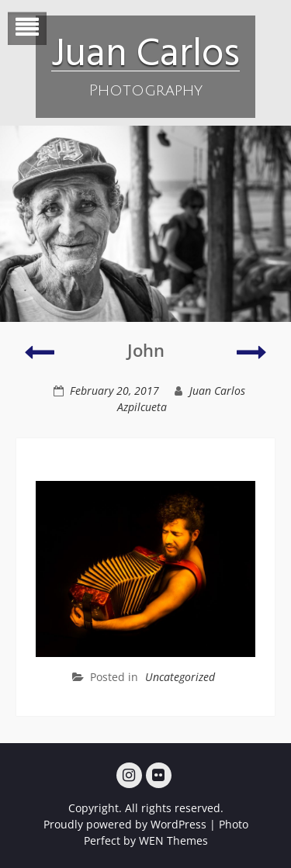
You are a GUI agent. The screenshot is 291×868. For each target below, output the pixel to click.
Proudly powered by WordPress (125, 824)
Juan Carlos (145, 50)
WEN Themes (173, 840)
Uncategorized (180, 677)
